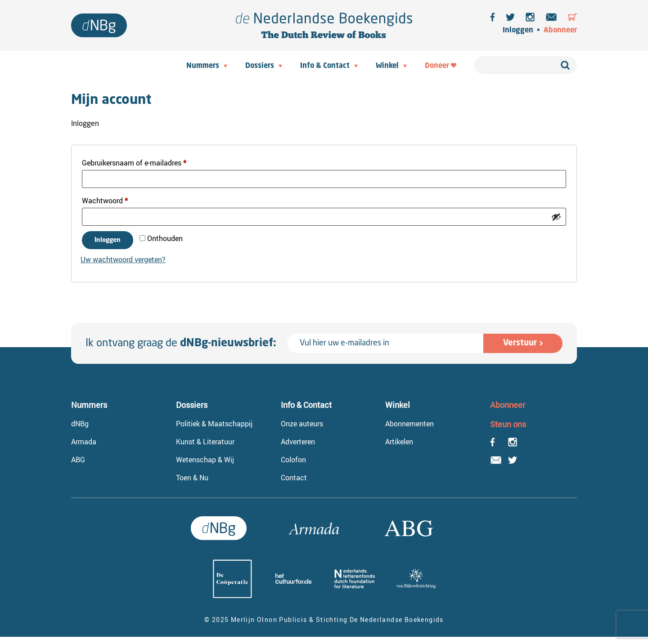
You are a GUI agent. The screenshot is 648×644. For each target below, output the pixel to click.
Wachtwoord (116, 199)
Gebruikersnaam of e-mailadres (145, 162)
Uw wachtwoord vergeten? (123, 259)
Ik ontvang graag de (181, 344)
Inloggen (518, 31)
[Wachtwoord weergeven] (556, 217)
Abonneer (560, 31)
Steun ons (508, 424)
